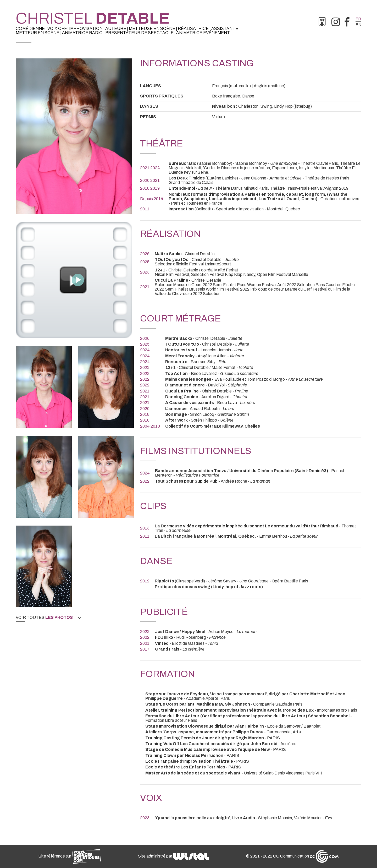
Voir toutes (48, 618)
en (358, 25)
